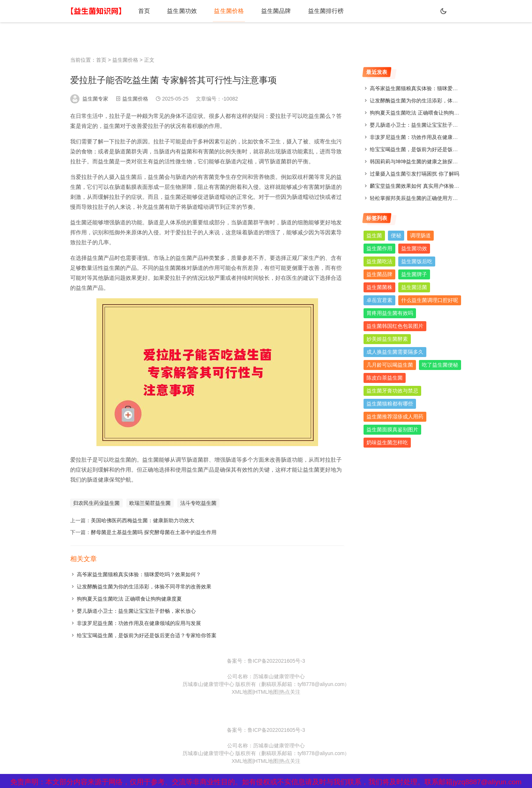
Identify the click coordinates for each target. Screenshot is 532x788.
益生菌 (374, 235)
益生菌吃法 (379, 261)
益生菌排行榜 (314, 11)
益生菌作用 (379, 248)
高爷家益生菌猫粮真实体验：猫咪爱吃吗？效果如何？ (139, 574)
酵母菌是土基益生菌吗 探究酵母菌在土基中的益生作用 (154, 532)
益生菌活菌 (414, 287)
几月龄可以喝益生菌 (390, 365)
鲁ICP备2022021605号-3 (276, 661)
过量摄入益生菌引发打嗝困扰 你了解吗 (415, 174)
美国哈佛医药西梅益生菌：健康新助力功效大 (143, 520)
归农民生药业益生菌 (96, 503)
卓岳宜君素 (379, 300)
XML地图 (242, 692)
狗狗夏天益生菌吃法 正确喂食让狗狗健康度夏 (129, 599)
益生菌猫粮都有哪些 (390, 404)
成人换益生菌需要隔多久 (395, 352)
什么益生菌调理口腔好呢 (430, 300)
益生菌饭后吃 (417, 261)
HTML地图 (266, 692)
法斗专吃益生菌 (198, 503)
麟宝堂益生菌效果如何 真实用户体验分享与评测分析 (430, 186)
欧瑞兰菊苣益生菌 (150, 503)
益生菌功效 (178, 11)
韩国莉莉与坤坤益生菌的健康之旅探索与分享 (422, 162)
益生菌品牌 (267, 11)
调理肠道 (420, 235)
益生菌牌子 (414, 274)
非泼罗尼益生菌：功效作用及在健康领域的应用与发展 (139, 623)
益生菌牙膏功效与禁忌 (392, 391)
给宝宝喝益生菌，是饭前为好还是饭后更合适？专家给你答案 (147, 635)
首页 (143, 11)
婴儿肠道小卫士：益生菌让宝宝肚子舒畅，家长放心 (136, 611)
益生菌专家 (95, 99)
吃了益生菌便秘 (440, 365)
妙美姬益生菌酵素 (387, 339)
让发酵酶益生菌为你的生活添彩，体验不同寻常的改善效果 (144, 587)
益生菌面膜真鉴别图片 (392, 429)
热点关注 (290, 692)
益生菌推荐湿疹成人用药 (395, 417)
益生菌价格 (222, 11)
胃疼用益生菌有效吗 (390, 313)
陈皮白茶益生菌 (385, 378)
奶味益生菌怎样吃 (387, 442)
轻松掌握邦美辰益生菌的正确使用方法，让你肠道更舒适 (434, 198)
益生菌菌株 (379, 287)
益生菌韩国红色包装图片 (395, 326)
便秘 (396, 235)
